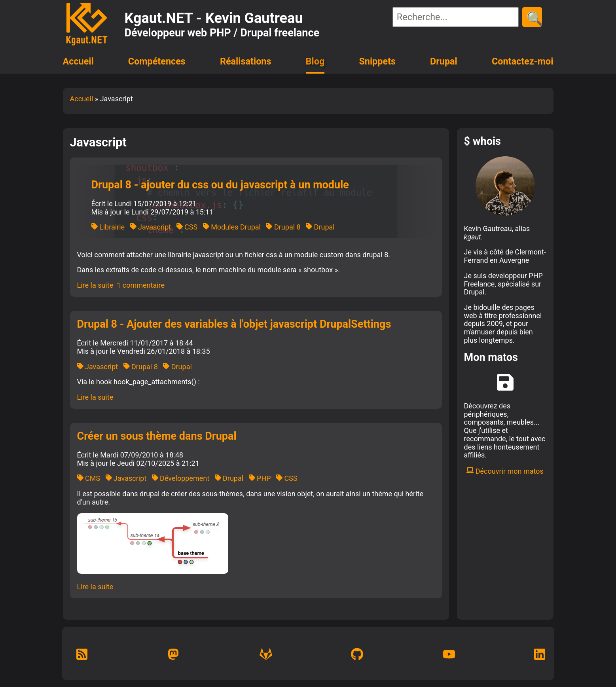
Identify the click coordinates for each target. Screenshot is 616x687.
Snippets (377, 61)
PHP (260, 478)
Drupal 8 (283, 227)
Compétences (157, 61)
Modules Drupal (232, 227)
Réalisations (245, 61)
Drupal (444, 61)
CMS (89, 478)
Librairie (108, 227)
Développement (181, 478)
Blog (315, 61)
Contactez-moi (523, 61)
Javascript (151, 227)
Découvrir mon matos (505, 471)
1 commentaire (141, 285)
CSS (187, 227)
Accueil (78, 61)
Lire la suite (95, 285)
